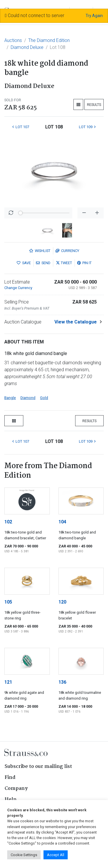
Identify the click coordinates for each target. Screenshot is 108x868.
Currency (67, 251)
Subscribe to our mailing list (38, 767)
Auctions (13, 40)
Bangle (10, 398)
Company (16, 789)
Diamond (28, 398)
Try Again (94, 16)
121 (8, 682)
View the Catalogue (76, 322)
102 (8, 522)
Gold (44, 398)
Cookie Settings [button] (24, 855)
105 (8, 602)
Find (10, 778)
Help (11, 800)
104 (62, 522)
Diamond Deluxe (27, 47)
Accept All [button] (56, 855)
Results (94, 105)
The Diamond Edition (49, 40)
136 (62, 682)
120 (62, 602)
